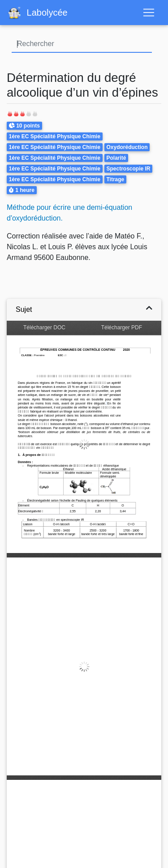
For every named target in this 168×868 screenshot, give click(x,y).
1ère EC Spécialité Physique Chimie (55, 136)
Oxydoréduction (127, 147)
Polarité (116, 158)
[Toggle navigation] (149, 13)
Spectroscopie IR (128, 169)
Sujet (24, 309)
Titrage (115, 179)
